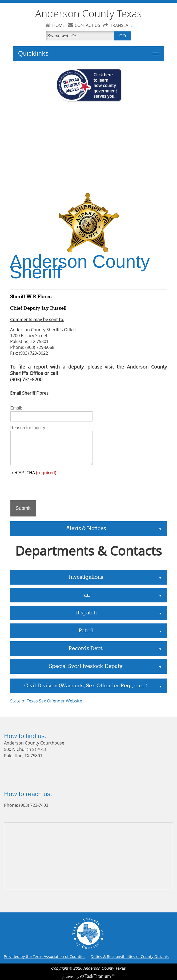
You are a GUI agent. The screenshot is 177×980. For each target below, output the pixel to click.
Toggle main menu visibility (157, 51)
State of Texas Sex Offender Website (46, 701)
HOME (59, 25)
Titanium (96, 976)
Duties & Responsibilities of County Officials (130, 956)
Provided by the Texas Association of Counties (45, 956)
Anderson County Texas (88, 13)
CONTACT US (87, 25)
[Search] (81, 36)
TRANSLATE (121, 25)
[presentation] (51, 486)
